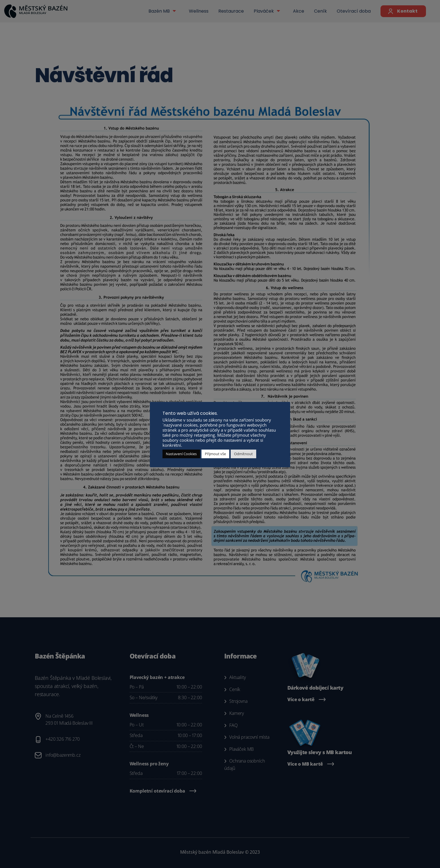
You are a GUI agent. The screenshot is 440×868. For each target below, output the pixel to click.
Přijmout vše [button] (215, 454)
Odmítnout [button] (243, 454)
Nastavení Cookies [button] (181, 454)
